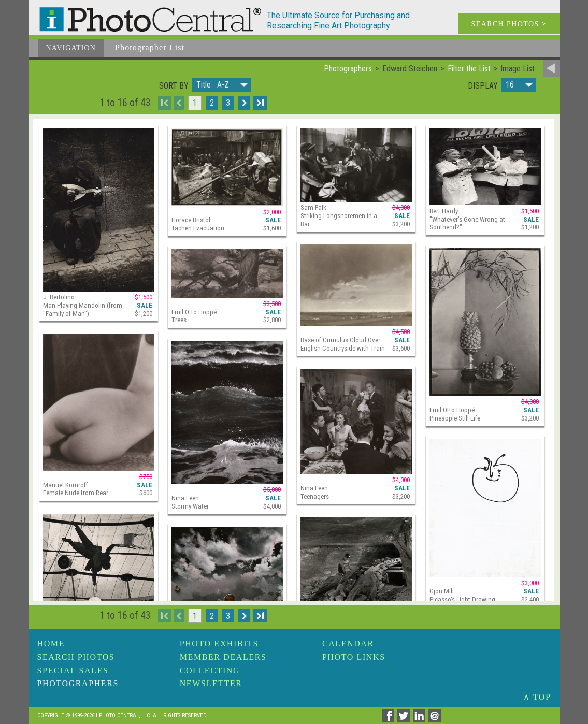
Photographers (78, 683)
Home (51, 643)
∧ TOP (537, 697)
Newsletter (211, 683)
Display (483, 86)
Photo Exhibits (219, 643)
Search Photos (76, 657)
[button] (222, 85)
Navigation (71, 48)
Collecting (210, 670)
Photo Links (354, 657)
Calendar (348, 643)
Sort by (174, 86)
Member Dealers (223, 657)
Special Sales (73, 670)
